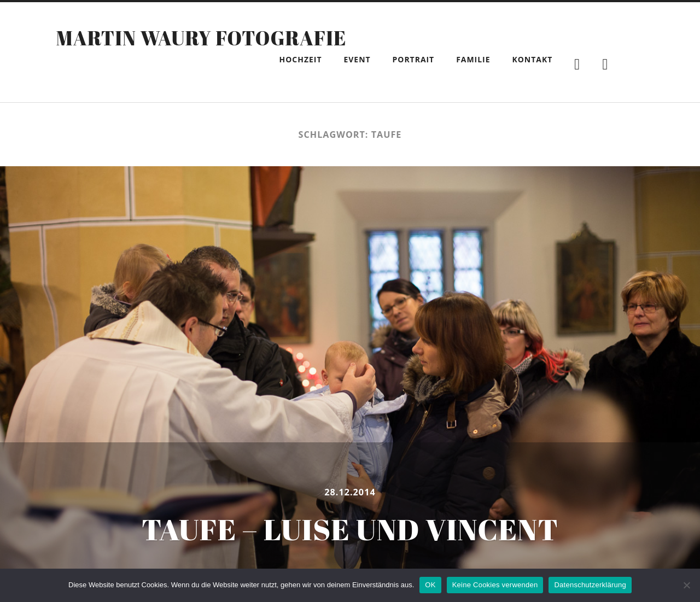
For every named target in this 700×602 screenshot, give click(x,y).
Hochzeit (301, 59)
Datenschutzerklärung (590, 585)
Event (357, 59)
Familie (473, 59)
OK (430, 585)
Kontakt (533, 59)
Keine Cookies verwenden (495, 585)
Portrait (414, 59)
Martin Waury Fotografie (201, 38)
